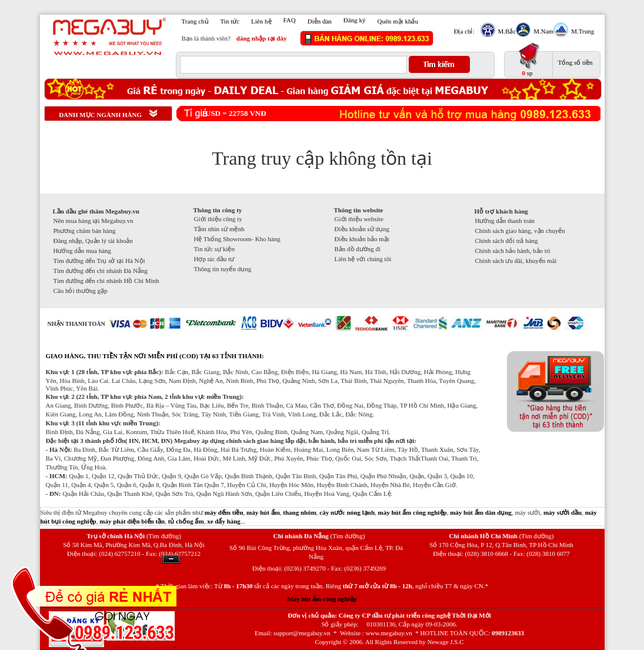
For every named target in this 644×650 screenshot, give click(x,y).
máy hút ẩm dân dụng (481, 512)
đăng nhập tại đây (262, 38)
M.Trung (581, 31)
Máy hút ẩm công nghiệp (322, 599)
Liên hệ (261, 21)
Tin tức (230, 21)
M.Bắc (506, 31)
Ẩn (171, 559)
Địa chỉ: (464, 31)
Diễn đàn (320, 21)
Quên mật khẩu (397, 21)
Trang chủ (195, 21)
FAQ (290, 20)
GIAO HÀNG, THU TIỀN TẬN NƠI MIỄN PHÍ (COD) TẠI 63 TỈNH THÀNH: (155, 356)
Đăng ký (355, 20)
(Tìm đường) (164, 536)
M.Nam (542, 31)
